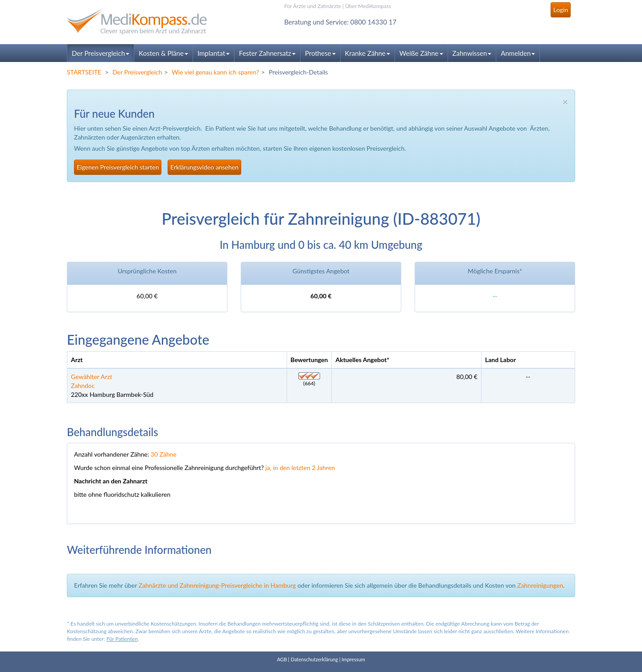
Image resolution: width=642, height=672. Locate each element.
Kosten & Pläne (163, 53)
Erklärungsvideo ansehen (204, 167)
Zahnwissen (472, 53)
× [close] (565, 101)
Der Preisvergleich (101, 53)
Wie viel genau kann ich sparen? (215, 72)
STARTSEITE (84, 72)
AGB (282, 659)
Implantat (214, 53)
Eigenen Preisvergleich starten (118, 167)
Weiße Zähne (421, 53)
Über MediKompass (368, 6)
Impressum (353, 659)
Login (561, 10)
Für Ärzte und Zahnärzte (313, 6)
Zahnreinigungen (540, 585)
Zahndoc (83, 385)
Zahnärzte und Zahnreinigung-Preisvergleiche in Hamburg (217, 585)
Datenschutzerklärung (314, 659)
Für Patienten (122, 639)
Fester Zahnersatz (267, 53)
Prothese (320, 53)
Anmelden (518, 53)
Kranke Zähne (368, 53)
